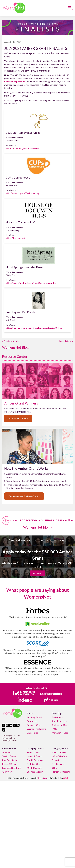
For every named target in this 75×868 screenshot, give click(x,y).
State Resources (59, 721)
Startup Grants (9, 756)
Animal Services (59, 752)
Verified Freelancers (36, 729)
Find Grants (57, 717)
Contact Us (32, 721)
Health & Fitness (35, 756)
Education (56, 760)
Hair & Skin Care (59, 756)
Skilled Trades (33, 752)
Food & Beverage (35, 760)
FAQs (54, 729)
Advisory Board (34, 717)
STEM (55, 768)
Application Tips (59, 725)
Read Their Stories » (18, 418)
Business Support (35, 772)
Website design (57, 778)
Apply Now (7, 772)
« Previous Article (11, 341)
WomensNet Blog (15, 347)
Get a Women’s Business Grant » (24, 496)
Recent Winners (10, 764)
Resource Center (15, 356)
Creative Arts (58, 764)
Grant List (7, 752)
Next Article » (66, 341)
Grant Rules (32, 733)
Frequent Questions (12, 768)
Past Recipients (9, 760)
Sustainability (33, 764)
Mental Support (34, 768)
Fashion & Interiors (61, 772)
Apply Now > (37, 573)
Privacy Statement (43, 778)
